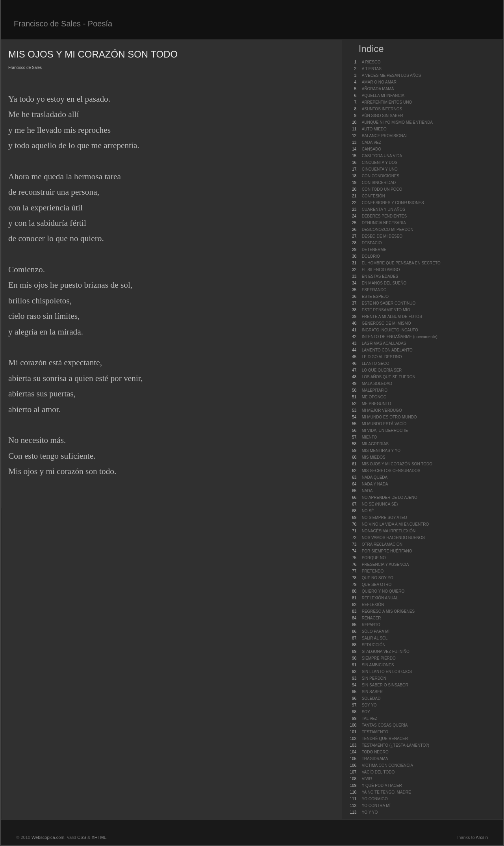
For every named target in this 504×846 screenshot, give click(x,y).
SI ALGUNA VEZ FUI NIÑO (386, 652)
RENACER (372, 618)
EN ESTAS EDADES (380, 276)
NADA (367, 491)
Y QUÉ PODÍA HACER (382, 786)
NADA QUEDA (375, 477)
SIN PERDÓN (374, 678)
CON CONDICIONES (381, 176)
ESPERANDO (374, 290)
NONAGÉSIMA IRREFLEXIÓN (389, 531)
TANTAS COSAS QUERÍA (385, 725)
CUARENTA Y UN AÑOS (384, 209)
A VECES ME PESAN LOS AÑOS (392, 75)
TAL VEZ (370, 719)
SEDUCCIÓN (374, 645)
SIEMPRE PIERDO (379, 658)
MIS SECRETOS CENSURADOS (391, 471)
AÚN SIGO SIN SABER (383, 116)
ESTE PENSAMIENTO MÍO (386, 310)
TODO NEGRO (375, 752)
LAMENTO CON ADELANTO (387, 350)
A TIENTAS (372, 69)
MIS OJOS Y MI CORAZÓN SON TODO (397, 464)
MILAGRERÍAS (375, 444)
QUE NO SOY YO (378, 578)
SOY (366, 712)
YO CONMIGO (375, 799)
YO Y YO (370, 812)
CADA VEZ (372, 142)
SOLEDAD (371, 698)
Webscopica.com (48, 837)
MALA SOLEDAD (377, 384)
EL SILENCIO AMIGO (381, 270)
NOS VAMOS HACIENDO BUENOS (393, 538)
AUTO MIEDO (374, 129)
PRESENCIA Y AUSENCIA (385, 564)
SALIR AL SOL (375, 638)
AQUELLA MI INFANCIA (383, 96)
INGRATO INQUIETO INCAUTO (390, 330)
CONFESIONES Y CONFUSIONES (393, 203)
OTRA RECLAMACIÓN (382, 544)
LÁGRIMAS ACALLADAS (384, 343)
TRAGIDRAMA (375, 759)
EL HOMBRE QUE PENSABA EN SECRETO (401, 263)
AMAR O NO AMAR (379, 82)
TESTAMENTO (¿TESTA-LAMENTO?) (396, 745)
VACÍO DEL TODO (378, 772)
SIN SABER (372, 692)
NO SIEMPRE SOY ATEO (384, 518)
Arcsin (482, 837)
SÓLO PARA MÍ (376, 631)
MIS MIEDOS (374, 457)
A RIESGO (371, 62)
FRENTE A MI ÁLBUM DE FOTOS (392, 317)
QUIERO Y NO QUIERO (383, 591)
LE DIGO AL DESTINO (382, 357)
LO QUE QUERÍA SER (382, 370)
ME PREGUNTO (376, 404)
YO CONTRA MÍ (376, 806)
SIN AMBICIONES (378, 665)
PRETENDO (373, 571)
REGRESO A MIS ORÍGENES (388, 611)
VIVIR (367, 779)
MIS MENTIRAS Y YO (381, 451)
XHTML (99, 837)
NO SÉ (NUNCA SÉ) (380, 504)
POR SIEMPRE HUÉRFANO (387, 551)
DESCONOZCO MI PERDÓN (388, 230)
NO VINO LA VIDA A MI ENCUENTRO (396, 524)
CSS (82, 837)
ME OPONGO (374, 397)
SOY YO (369, 705)
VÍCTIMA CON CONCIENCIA (388, 765)
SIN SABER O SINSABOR (385, 685)
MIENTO (370, 437)
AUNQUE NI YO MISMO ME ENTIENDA (397, 122)
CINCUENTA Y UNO (380, 169)
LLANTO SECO (376, 364)
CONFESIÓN (373, 196)
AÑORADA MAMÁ (378, 89)
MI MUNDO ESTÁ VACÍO (384, 424)
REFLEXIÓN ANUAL (380, 598)
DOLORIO (371, 256)
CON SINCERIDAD (379, 183)
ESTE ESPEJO (375, 297)
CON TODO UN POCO (382, 189)
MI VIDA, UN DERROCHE (385, 430)
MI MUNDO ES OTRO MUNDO (389, 417)
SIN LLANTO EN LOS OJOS (387, 672)
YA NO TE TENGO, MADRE (386, 792)
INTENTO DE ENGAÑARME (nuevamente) (400, 337)
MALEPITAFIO (375, 390)
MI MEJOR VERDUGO (382, 410)
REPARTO (371, 625)
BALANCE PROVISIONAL (385, 136)
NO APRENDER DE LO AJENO (390, 497)
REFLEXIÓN (373, 605)
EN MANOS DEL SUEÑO (384, 283)
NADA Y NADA (375, 484)
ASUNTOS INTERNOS (382, 109)
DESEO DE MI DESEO (382, 236)
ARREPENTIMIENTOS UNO (387, 102)
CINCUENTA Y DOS (380, 163)
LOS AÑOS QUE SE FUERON (389, 377)
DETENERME (374, 250)
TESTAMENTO (375, 732)
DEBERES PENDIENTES (384, 216)
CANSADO (372, 149)
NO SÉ (368, 511)
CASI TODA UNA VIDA (382, 156)
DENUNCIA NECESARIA (384, 223)
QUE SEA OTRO (377, 585)
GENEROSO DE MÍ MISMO (386, 323)
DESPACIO (372, 243)
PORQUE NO (374, 558)
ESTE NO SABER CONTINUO (389, 303)
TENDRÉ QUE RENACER (385, 739)
